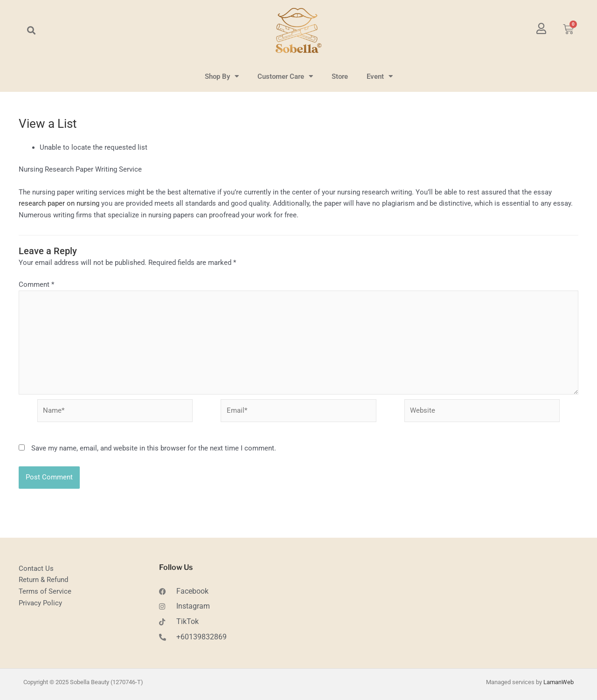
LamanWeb (559, 682)
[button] (31, 31)
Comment (36, 284)
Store (340, 76)
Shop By (222, 76)
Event (380, 76)
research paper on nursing (59, 203)
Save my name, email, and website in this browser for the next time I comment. (154, 448)
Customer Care (285, 76)
